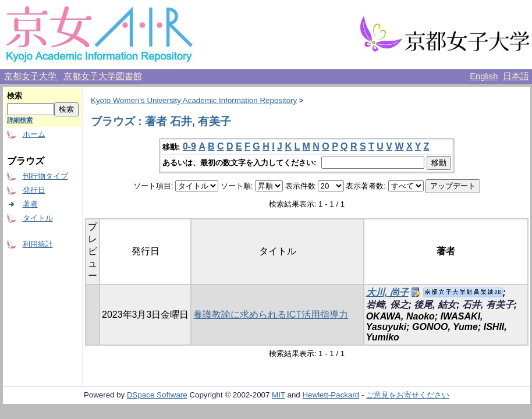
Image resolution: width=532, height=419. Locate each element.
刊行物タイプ (45, 176)
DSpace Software (157, 395)
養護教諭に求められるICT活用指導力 (271, 315)
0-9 (189, 146)
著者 (30, 204)
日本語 (516, 76)
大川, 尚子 (387, 292)
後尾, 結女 (435, 305)
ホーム (34, 134)
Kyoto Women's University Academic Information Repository (194, 100)
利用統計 (38, 244)
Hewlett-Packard (331, 395)
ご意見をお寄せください (408, 395)
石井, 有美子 (488, 305)
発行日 (34, 190)
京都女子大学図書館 (103, 76)
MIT (279, 395)
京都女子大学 (31, 76)
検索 (15, 96)
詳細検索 (20, 120)
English (484, 76)
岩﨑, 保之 (387, 305)
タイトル (38, 218)
